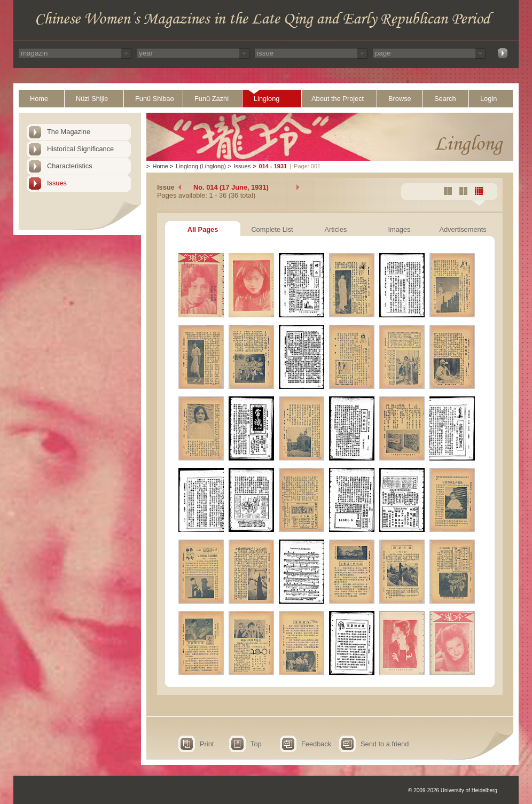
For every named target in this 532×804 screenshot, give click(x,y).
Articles (336, 229)
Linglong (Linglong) (201, 166)
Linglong (267, 99)
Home (39, 99)
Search (445, 99)
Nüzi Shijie (92, 99)
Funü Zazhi (212, 99)
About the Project (338, 99)
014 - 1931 (273, 166)
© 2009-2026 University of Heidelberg (453, 790)
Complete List (272, 229)
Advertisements (463, 229)
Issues (57, 183)
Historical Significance (80, 149)
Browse (400, 99)
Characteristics (70, 166)
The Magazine (69, 132)
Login (488, 99)
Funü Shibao (155, 99)
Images (400, 229)
